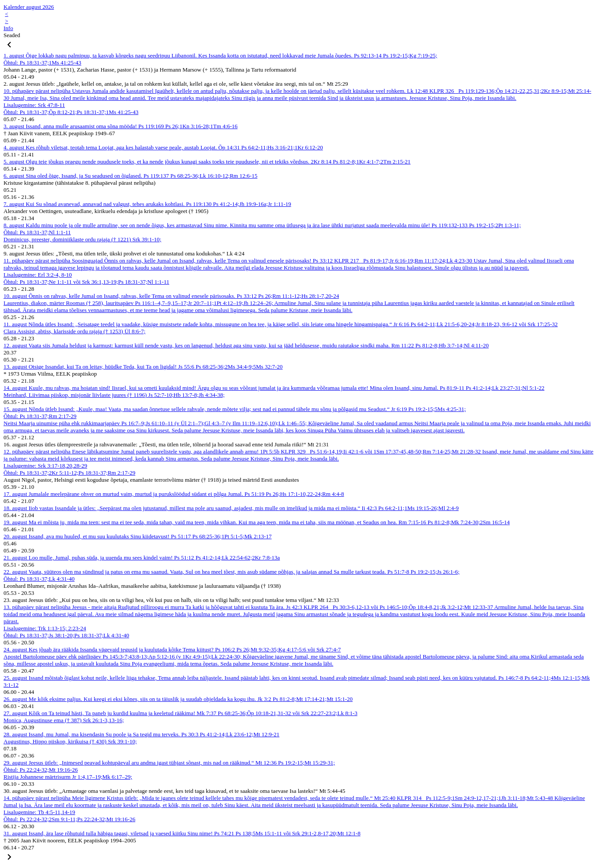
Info (8, 28)
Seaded (12, 35)
